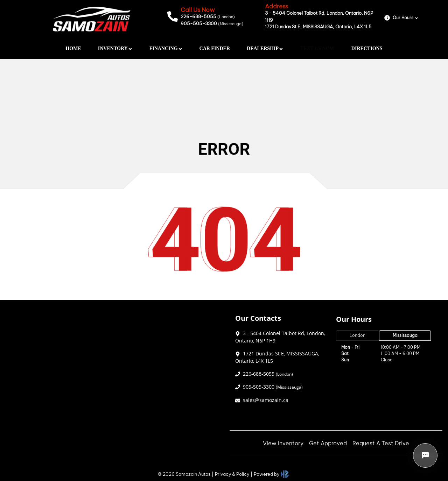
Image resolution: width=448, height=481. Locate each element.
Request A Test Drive (381, 443)
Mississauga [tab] (405, 335)
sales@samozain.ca (266, 400)
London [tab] (358, 335)
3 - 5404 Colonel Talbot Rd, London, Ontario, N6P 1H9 (319, 16)
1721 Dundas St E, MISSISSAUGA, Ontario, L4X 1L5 (318, 27)
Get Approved (328, 443)
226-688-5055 (208, 16)
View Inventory (283, 443)
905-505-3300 (212, 23)
